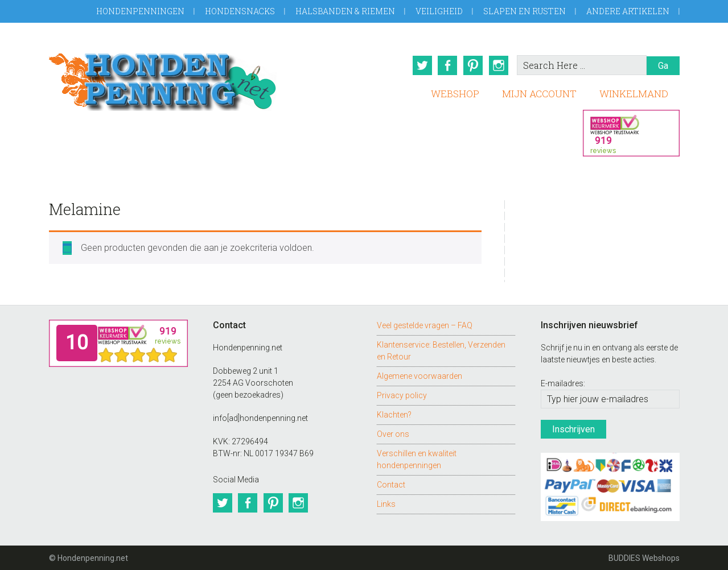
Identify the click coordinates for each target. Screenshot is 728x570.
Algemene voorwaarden (419, 375)
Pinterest (473, 65)
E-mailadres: (563, 383)
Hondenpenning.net (163, 78)
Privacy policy (402, 394)
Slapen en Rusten (525, 11)
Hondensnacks (240, 11)
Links (386, 503)
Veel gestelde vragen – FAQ (425, 324)
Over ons (393, 433)
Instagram (499, 65)
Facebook (447, 65)
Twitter (421, 65)
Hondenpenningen (140, 11)
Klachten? (394, 414)
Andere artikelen (628, 11)
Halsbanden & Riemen (345, 11)
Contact (391, 484)
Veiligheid (439, 11)
